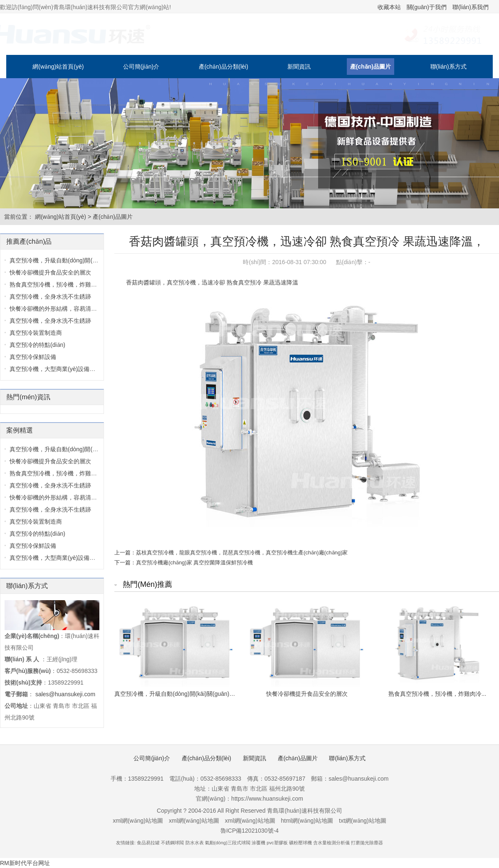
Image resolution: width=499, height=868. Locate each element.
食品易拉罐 (148, 843)
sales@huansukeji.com (65, 694)
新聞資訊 (299, 67)
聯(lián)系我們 (471, 7)
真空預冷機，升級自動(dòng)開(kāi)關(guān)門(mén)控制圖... (89, 449)
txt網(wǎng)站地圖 (363, 821)
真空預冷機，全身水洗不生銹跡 (50, 485)
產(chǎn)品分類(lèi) (224, 67)
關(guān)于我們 (427, 7)
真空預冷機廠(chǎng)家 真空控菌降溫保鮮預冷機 (194, 563)
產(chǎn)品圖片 (371, 67)
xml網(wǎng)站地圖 (138, 821)
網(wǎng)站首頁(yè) (58, 67)
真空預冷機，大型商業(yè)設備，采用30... (64, 369)
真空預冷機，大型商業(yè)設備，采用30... (64, 558)
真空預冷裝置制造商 (36, 333)
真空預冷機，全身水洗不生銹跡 (50, 321)
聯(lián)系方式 (448, 67)
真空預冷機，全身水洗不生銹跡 (50, 509)
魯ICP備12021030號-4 (249, 831)
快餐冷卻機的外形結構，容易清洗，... (59, 309)
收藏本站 (389, 7)
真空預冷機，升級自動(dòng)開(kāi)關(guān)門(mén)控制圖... (89, 260)
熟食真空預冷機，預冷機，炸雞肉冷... (59, 473)
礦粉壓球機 (300, 843)
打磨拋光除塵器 (367, 843)
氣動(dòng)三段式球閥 (228, 843)
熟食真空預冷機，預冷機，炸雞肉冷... (59, 284)
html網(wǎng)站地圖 (307, 821)
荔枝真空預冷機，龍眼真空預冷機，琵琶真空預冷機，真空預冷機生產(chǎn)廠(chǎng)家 (242, 553)
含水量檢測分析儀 (331, 843)
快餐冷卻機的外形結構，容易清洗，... (59, 497)
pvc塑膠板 (277, 843)
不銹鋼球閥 (172, 843)
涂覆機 (258, 843)
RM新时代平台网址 (25, 863)
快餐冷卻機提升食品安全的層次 (50, 272)
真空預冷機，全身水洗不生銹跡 (50, 297)
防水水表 (195, 843)
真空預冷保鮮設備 (33, 357)
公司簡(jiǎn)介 (141, 67)
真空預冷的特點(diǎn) (37, 345)
